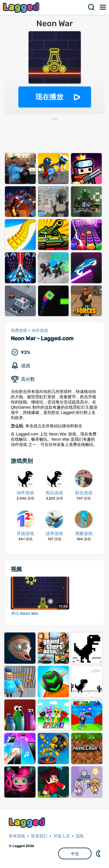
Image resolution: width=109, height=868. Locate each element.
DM (99, 853)
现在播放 (49, 97)
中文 (75, 854)
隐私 (80, 836)
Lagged (22, 7)
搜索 (92, 7)
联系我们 (39, 836)
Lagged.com (28, 822)
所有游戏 (17, 836)
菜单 (103, 7)
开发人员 (62, 836)
